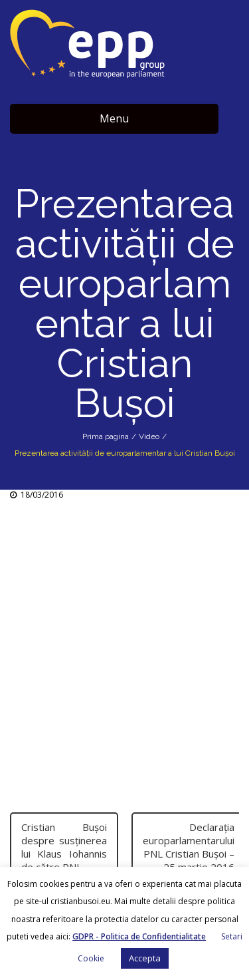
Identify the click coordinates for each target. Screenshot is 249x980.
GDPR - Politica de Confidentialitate (139, 936)
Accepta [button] (145, 958)
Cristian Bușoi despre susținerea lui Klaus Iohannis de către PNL (64, 847)
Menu (114, 118)
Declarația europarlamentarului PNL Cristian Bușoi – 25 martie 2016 (189, 847)
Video (149, 436)
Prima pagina (106, 436)
